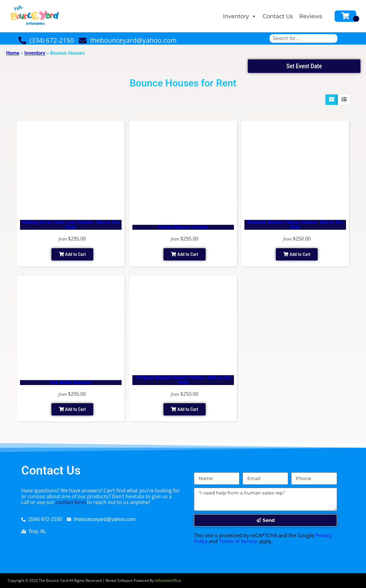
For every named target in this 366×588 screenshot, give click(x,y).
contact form (71, 502)
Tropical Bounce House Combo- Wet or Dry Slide (183, 380)
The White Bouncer (71, 382)
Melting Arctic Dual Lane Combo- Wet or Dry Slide (71, 225)
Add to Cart (72, 254)
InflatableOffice (168, 580)
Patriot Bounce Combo (183, 227)
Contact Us (278, 16)
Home (13, 53)
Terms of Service (238, 541)
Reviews (311, 16)
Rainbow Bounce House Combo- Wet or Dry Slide (295, 225)
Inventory (240, 16)
